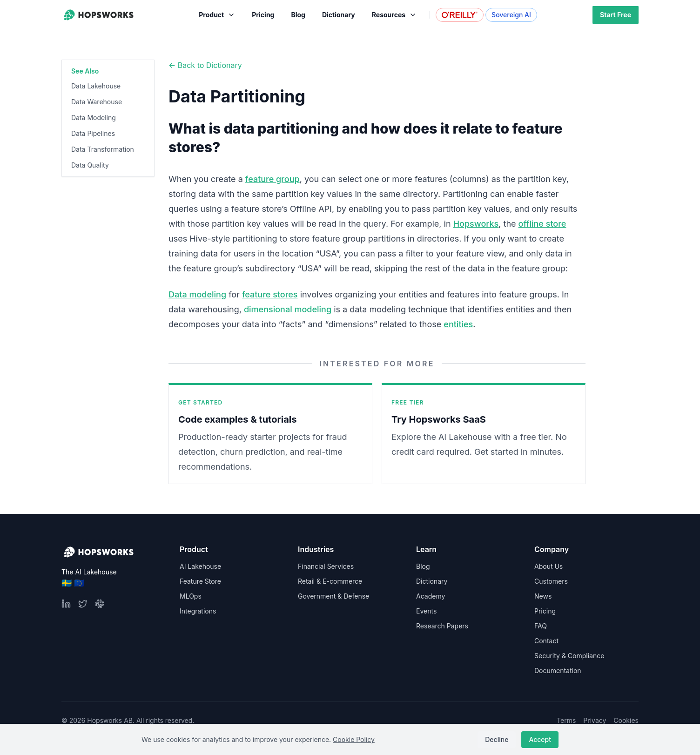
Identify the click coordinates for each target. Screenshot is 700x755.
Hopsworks (476, 224)
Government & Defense (333, 596)
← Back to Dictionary (205, 65)
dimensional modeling (288, 309)
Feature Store (200, 581)
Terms (566, 720)
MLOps (191, 596)
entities (458, 324)
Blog (423, 566)
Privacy (595, 720)
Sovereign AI (511, 15)
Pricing (545, 611)
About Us (549, 566)
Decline (497, 739)
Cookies (626, 720)
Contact (546, 641)
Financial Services (326, 566)
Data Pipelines (93, 133)
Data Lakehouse (96, 86)
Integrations (198, 611)
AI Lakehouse (200, 566)
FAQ (541, 626)
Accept (540, 739)
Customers (551, 581)
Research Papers (442, 626)
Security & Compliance (569, 656)
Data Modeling (94, 118)
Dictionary (432, 581)
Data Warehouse (97, 102)
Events (426, 611)
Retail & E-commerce (330, 581)
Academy (431, 596)
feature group (273, 179)
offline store (542, 224)
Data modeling (197, 294)
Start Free (616, 15)
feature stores (270, 294)
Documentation (558, 671)
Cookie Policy (354, 739)
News (543, 596)
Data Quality (90, 165)
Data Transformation (103, 149)
